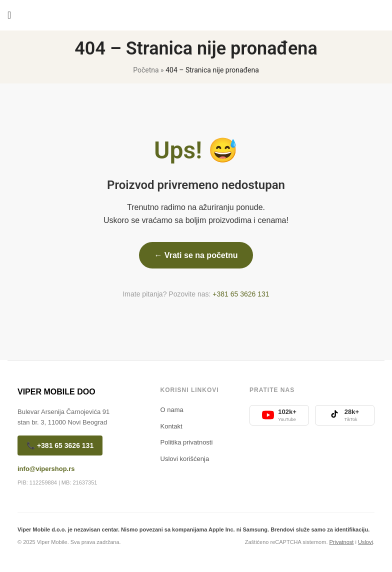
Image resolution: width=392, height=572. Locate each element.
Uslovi (365, 542)
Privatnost (342, 542)
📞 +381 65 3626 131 (60, 445)
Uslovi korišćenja (185, 459)
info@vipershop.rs (46, 469)
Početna (146, 70)
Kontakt (171, 426)
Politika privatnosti (187, 442)
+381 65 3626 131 (241, 294)
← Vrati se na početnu (196, 255)
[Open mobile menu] (9, 15)
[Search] (384, 15)
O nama (172, 410)
